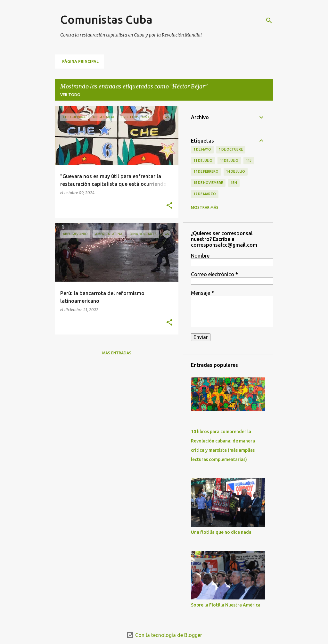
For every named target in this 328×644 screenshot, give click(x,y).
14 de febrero (206, 171)
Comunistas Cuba (106, 19)
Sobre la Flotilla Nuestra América (226, 605)
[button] (169, 206)
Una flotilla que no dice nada (221, 532)
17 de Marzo (205, 194)
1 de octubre (231, 149)
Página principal (80, 61)
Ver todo (70, 95)
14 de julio (236, 171)
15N (234, 183)
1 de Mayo (202, 149)
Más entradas (117, 353)
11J (249, 161)
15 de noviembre (208, 183)
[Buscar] (269, 21)
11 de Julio (203, 161)
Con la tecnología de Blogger (164, 635)
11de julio (229, 161)
